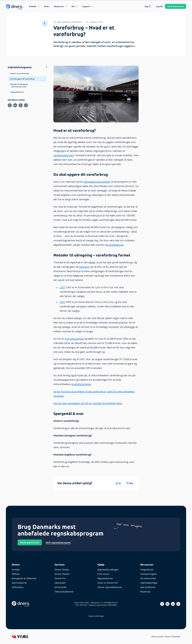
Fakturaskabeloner (64, 592)
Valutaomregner (149, 574)
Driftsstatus (18, 587)
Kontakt (16, 570)
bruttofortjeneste (81, 384)
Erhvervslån (61, 587)
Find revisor (104, 574)
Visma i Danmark (172, 637)
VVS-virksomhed (74, 339)
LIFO (62, 287)
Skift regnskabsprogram (58, 542)
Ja (118, 483)
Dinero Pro (60, 578)
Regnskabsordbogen (108, 570)
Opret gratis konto (30, 542)
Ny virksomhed (148, 578)
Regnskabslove (105, 578)
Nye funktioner (19, 583)
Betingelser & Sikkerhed (24, 578)
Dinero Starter (62, 570)
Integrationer (147, 570)
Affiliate (16, 574)
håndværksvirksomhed (97, 182)
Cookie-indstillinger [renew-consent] (96, 616)
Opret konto (176, 6)
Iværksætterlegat (149, 583)
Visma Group (157, 637)
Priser (47, 6)
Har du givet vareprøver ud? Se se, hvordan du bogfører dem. (88, 403)
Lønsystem (60, 583)
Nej (130, 483)
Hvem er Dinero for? (108, 583)
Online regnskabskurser (110, 587)
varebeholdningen (64, 155)
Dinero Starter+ (62, 574)
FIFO (62, 302)
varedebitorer (116, 245)
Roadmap (145, 592)
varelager (84, 267)
